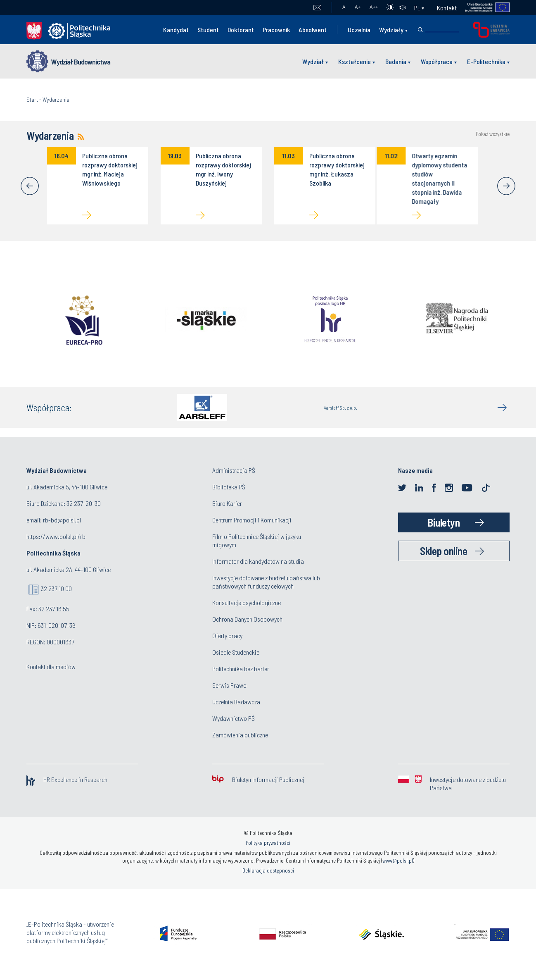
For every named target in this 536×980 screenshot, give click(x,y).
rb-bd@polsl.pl (62, 520)
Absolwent (313, 30)
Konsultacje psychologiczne (247, 602)
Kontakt (447, 8)
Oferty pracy (227, 635)
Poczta (317, 8)
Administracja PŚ (234, 470)
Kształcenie (355, 61)
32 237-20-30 (84, 503)
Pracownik (276, 30)
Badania (396, 61)
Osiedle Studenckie (236, 652)
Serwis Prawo (229, 685)
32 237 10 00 (56, 588)
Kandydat (176, 30)
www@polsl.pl (398, 861)
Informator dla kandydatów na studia (258, 561)
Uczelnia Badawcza (236, 702)
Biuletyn (444, 522)
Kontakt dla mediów (51, 666)
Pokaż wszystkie (493, 134)
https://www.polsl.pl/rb (56, 536)
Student (208, 30)
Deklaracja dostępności (268, 870)
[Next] (506, 186)
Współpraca (437, 61)
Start (32, 99)
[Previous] (30, 186)
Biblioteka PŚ (229, 487)
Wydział (313, 61)
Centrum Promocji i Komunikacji (252, 520)
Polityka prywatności (268, 843)
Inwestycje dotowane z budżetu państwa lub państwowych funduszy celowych (266, 582)
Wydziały (391, 30)
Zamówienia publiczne (240, 735)
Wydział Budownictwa (81, 62)
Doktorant (241, 30)
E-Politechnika (486, 61)
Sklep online (444, 551)
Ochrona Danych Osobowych (247, 619)
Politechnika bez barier (241, 669)
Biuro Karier (227, 503)
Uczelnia (359, 30)
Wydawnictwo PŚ (234, 718)
